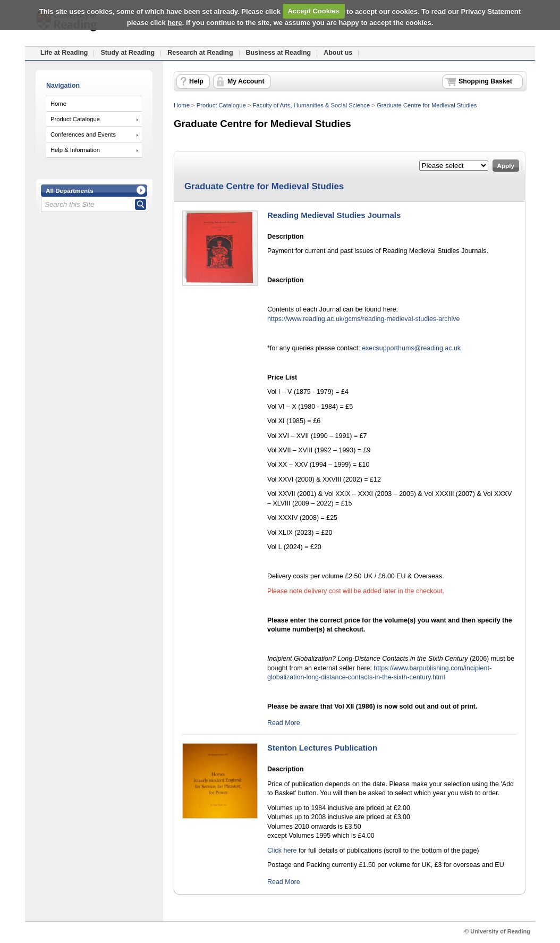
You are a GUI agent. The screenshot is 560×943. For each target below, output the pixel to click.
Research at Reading (200, 53)
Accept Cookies (313, 11)
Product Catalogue (75, 119)
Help (196, 81)
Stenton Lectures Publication (322, 748)
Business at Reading (279, 53)
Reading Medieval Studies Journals (334, 215)
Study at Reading (128, 53)
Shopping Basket (485, 81)
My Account (246, 81)
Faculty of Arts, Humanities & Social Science (311, 105)
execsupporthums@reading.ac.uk (411, 348)
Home (58, 104)
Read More (284, 723)
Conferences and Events (83, 134)
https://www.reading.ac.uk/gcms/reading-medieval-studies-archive (363, 319)
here (175, 23)
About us (338, 53)
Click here (282, 851)
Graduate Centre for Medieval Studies (427, 105)
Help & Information (75, 150)
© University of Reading (497, 931)
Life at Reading (64, 53)
